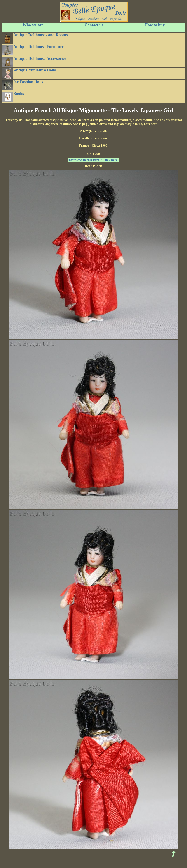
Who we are (33, 25)
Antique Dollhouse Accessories (34, 62)
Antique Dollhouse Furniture (33, 50)
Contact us (94, 25)
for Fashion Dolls (23, 85)
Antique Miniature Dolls (29, 73)
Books (13, 97)
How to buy (155, 25)
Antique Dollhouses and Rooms (35, 38)
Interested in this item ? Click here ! (93, 160)
